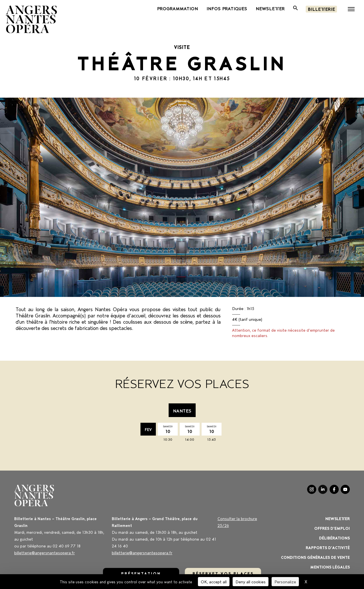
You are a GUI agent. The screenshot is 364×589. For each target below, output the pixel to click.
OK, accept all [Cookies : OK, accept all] (214, 581)
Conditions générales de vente (315, 557)
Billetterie (321, 9)
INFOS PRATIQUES (227, 8)
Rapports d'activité (328, 547)
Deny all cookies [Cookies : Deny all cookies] (251, 581)
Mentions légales (330, 567)
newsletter (270, 8)
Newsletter (338, 518)
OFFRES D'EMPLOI (332, 528)
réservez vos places (223, 573)
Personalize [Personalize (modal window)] (285, 581)
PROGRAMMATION (177, 8)
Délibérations (334, 538)
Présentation (141, 573)
